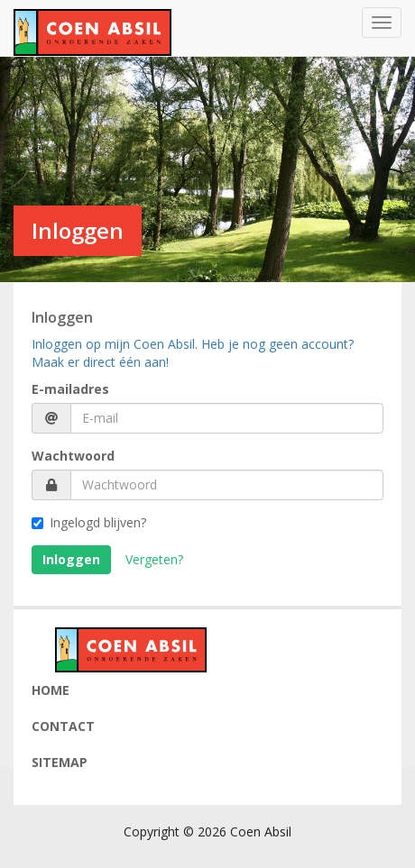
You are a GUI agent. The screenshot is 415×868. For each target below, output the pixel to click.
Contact (63, 726)
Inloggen (71, 559)
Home (51, 690)
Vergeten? (154, 559)
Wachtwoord (73, 456)
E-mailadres (70, 389)
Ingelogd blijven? (89, 522)
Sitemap (60, 762)
